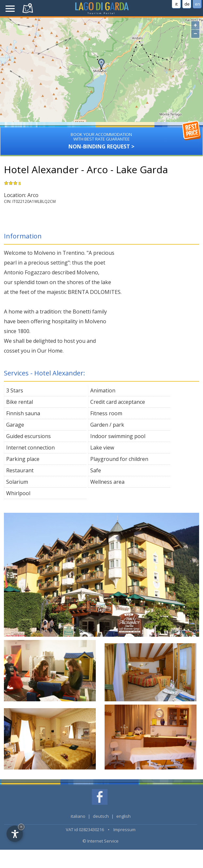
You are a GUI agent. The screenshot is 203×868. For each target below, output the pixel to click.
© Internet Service (101, 841)
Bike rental (20, 402)
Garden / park (107, 425)
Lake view (102, 448)
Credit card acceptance (118, 402)
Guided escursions (29, 436)
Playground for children (119, 459)
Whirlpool (18, 493)
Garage (15, 425)
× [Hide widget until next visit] (21, 827)
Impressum (124, 830)
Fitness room (106, 413)
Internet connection (30, 448)
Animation (103, 390)
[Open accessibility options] (15, 834)
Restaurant (20, 470)
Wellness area (107, 482)
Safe (96, 470)
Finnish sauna (23, 413)
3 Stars (15, 390)
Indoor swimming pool (118, 436)
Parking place (23, 459)
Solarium (17, 482)
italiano (78, 816)
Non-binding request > (101, 138)
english (123, 816)
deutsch (101, 816)
